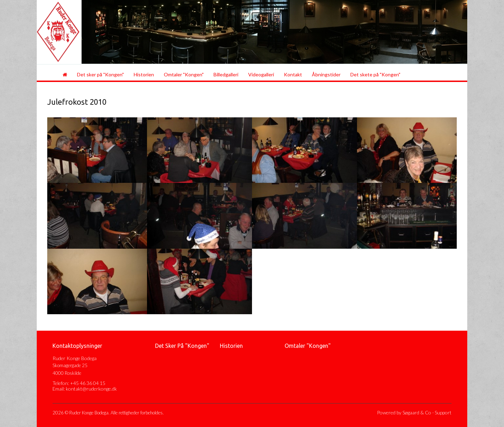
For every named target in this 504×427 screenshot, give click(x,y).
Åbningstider (326, 74)
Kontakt (293, 74)
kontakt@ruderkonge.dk (91, 389)
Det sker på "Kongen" (100, 74)
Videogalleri (261, 74)
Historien (144, 74)
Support (443, 412)
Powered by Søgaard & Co (404, 412)
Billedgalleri (226, 74)
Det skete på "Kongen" (375, 74)
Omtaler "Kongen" (184, 74)
